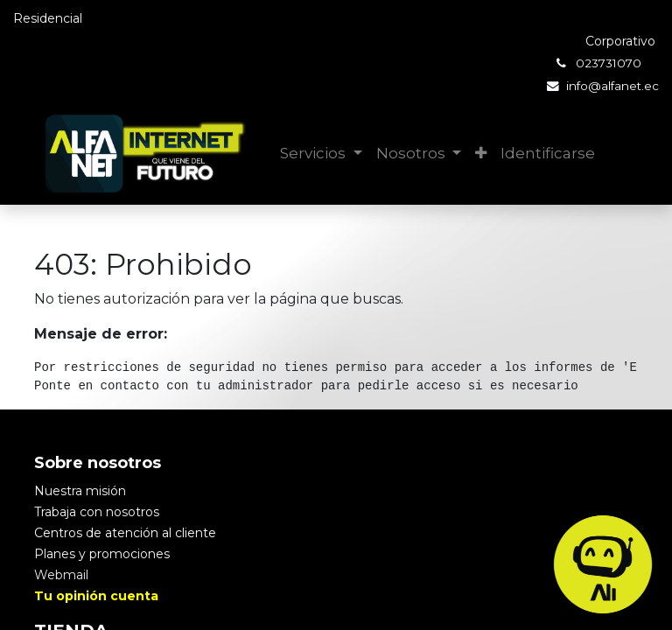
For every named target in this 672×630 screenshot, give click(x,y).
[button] (481, 154)
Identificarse (548, 153)
